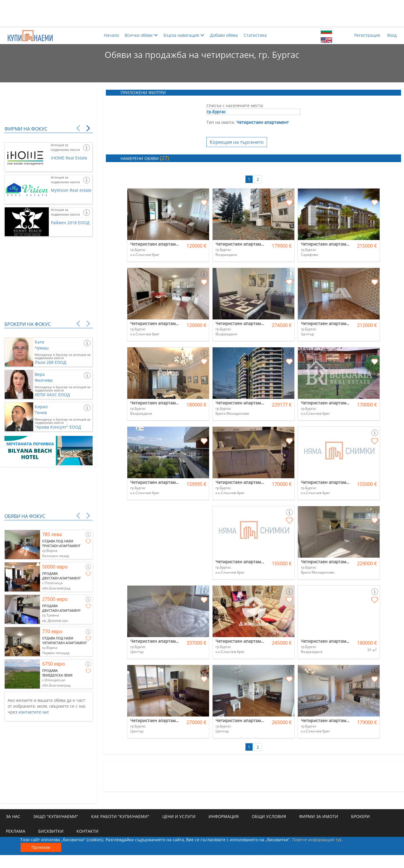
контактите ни (33, 712)
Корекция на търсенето (237, 142)
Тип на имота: (221, 122)
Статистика (255, 35)
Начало (111, 35)
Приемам (41, 847)
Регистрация (367, 35)
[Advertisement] (202, 13)
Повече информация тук (317, 840)
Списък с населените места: (235, 105)
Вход (392, 35)
